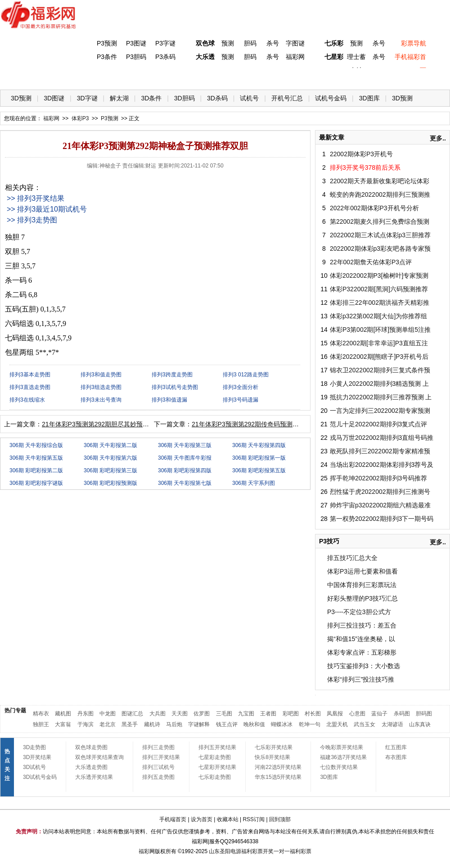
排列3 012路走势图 (246, 375)
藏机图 (63, 714)
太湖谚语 (392, 724)
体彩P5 (203, 77)
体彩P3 (92, 77)
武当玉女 (364, 724)
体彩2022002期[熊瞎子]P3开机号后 (379, 357)
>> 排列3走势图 (32, 220)
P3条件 (107, 57)
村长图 (313, 714)
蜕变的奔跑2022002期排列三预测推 (380, 194)
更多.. (438, 138)
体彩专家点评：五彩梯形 (362, 652)
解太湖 (119, 98)
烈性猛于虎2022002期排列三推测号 (380, 492)
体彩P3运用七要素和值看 (362, 571)
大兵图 (157, 714)
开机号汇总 (287, 98)
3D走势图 (34, 747)
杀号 (273, 43)
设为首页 (202, 819)
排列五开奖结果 (217, 747)
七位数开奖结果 (339, 767)
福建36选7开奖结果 (343, 757)
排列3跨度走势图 (172, 375)
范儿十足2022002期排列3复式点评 (378, 424)
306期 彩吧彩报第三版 (110, 470)
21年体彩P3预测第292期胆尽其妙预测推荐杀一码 (111, 424)
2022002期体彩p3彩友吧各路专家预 (380, 249)
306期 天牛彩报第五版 (36, 458)
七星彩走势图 (215, 757)
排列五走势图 (158, 777)
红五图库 (396, 747)
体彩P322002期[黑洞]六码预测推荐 (379, 289)
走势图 (387, 77)
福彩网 (295, 57)
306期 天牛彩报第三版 (185, 445)
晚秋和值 (254, 724)
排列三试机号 (158, 767)
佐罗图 (202, 714)
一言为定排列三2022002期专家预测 (380, 411)
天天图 (180, 714)
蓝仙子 (379, 714)
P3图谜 (136, 43)
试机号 (249, 98)
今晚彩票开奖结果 (342, 747)
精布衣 (41, 714)
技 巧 (314, 77)
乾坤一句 (310, 724)
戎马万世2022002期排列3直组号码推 (382, 438)
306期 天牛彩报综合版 (36, 445)
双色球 (205, 43)
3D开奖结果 (37, 757)
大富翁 (63, 724)
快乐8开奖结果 (272, 757)
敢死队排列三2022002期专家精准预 (380, 451)
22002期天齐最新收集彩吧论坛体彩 (380, 181)
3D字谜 (87, 98)
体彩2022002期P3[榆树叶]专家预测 (379, 276)
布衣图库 (396, 757)
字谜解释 (199, 724)
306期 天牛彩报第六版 (110, 458)
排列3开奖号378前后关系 (365, 167)
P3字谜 (165, 43)
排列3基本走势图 (30, 375)
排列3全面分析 (241, 387)
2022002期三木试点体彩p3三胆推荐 (380, 235)
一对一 (282, 851)
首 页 (18, 77)
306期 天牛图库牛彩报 (185, 458)
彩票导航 (414, 43)
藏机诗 (152, 724)
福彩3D (55, 77)
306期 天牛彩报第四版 (259, 445)
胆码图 (424, 714)
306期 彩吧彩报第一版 (259, 458)
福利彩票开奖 (257, 851)
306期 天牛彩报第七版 (185, 483)
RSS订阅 (254, 819)
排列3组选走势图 (101, 387)
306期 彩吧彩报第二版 (36, 470)
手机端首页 (173, 819)
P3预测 (107, 43)
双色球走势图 (91, 747)
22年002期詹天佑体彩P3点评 (371, 262)
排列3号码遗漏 (241, 400)
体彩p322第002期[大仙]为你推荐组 (378, 316)
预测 (228, 43)
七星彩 (334, 57)
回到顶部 (280, 819)
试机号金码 (331, 98)
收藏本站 (228, 819)
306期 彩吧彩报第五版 (259, 470)
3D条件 (151, 98)
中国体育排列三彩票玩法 (362, 585)
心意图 (357, 714)
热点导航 (351, 77)
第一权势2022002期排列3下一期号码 (382, 519)
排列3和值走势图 (101, 375)
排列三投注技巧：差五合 (362, 625)
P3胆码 (136, 57)
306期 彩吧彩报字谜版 (36, 483)
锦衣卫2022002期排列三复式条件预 (380, 370)
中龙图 (108, 714)
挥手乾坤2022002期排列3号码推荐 (378, 478)
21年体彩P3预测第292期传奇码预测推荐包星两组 (261, 424)
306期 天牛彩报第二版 (110, 445)
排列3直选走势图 (30, 387)
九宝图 (246, 714)
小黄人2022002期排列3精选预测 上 (379, 384)
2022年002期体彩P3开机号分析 (374, 208)
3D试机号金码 (40, 777)
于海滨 (85, 724)
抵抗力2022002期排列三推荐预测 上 (381, 397)
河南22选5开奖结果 (278, 767)
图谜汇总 (132, 714)
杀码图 (402, 714)
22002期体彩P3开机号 (361, 154)
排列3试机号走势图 (175, 387)
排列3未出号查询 (101, 400)
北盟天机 (337, 724)
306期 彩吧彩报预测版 (110, 483)
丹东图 (85, 714)
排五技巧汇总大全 (352, 558)
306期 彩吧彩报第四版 (185, 470)
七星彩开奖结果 (217, 767)
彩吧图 (291, 714)
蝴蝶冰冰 (282, 724)
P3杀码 (165, 57)
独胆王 (41, 724)
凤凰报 (335, 714)
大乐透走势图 (91, 767)
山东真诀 (420, 724)
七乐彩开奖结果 (274, 747)
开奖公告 (424, 77)
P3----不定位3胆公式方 (359, 612)
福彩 (144, 851)
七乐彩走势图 (215, 777)
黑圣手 (130, 724)
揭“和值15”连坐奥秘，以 (361, 639)
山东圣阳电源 (225, 851)
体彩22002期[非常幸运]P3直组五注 (379, 343)
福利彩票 (301, 851)
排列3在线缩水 (27, 400)
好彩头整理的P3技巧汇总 (362, 598)
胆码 (250, 43)
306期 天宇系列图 (254, 483)
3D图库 (369, 98)
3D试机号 (34, 767)
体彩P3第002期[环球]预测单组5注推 (380, 330)
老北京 (108, 724)
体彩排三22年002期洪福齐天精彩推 (380, 303)
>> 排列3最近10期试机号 (47, 209)
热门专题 (15, 710)
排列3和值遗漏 (169, 400)
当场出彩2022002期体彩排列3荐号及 (382, 465)
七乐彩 (334, 43)
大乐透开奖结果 (94, 777)
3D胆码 (184, 98)
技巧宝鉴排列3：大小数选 (364, 666)
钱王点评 (227, 724)
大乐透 (205, 57)
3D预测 (21, 98)
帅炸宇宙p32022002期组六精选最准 (380, 505)
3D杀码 (217, 98)
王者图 (268, 714)
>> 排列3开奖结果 (36, 198)
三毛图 (224, 714)
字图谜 (295, 43)
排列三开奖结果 (161, 757)
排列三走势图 (158, 747)
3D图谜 (54, 98)
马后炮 (174, 724)
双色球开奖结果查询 (99, 757)
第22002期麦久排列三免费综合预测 (380, 222)
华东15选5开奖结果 (278, 777)
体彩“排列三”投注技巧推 (361, 679)
